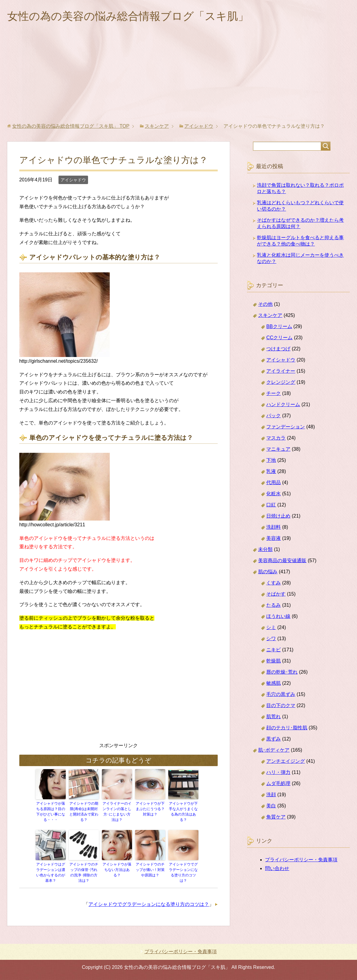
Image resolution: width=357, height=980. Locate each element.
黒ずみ (273, 739)
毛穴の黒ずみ (281, 694)
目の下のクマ (281, 705)
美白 (271, 806)
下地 (271, 460)
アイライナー (281, 371)
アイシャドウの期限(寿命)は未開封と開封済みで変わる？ (84, 812)
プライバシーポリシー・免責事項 (301, 860)
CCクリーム (279, 338)
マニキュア (278, 449)
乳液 (271, 471)
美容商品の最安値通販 (282, 560)
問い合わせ (277, 868)
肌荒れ (273, 717)
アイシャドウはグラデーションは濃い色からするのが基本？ (51, 872)
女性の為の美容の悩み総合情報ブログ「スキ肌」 (128, 16)
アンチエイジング (286, 761)
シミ (271, 627)
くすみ (273, 583)
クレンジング (281, 382)
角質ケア (276, 817)
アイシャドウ (73, 180)
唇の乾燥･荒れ (282, 672)
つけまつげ (278, 349)
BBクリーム (279, 326)
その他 (265, 304)
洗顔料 (273, 527)
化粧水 (273, 494)
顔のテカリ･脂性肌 (287, 728)
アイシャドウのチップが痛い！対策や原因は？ (150, 870)
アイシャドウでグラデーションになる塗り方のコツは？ (183, 872)
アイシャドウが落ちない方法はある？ (117, 870)
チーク (273, 393)
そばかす (276, 594)
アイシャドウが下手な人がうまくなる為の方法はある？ (183, 812)
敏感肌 (273, 683)
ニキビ (273, 650)
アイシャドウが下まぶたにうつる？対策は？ (150, 809)
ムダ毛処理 (278, 783)
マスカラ (276, 438)
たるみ (273, 605)
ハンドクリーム (283, 404)
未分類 (265, 549)
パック (273, 416)
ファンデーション (286, 427)
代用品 (273, 482)
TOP (71, 126)
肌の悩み (268, 572)
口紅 (271, 505)
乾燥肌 (273, 661)
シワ (271, 639)
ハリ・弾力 (278, 772)
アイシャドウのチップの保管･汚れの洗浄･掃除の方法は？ (84, 872)
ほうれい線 (278, 616)
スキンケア (270, 315)
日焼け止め (278, 516)
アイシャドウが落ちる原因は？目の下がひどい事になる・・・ (51, 812)
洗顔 (271, 795)
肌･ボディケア (274, 750)
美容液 (273, 538)
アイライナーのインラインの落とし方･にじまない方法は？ (117, 812)
